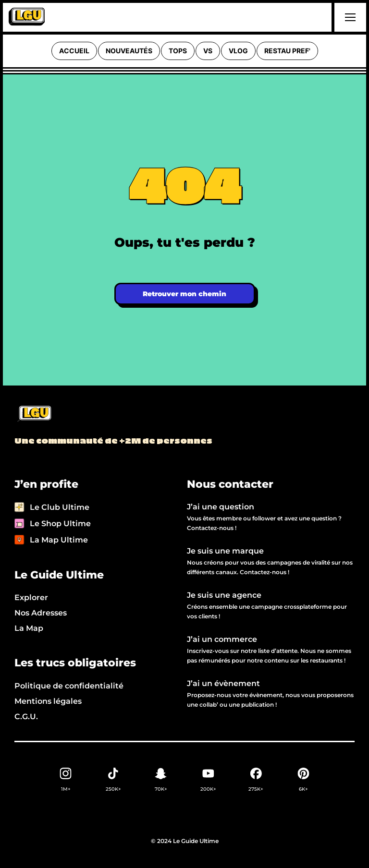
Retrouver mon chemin (184, 294)
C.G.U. (26, 717)
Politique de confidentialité (69, 686)
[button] (349, 17)
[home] (27, 17)
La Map (29, 628)
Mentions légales (48, 701)
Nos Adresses (41, 613)
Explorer (31, 597)
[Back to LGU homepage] (34, 414)
